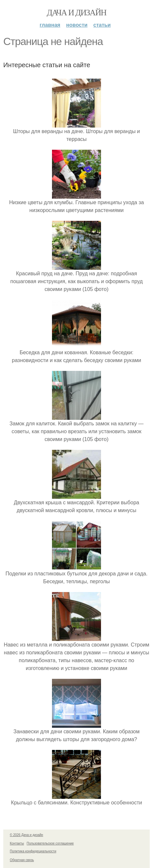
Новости (77, 25)
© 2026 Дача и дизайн (26, 835)
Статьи (102, 25)
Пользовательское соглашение (50, 843)
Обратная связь (22, 860)
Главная (50, 25)
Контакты (17, 843)
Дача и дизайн (76, 13)
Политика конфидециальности (33, 851)
